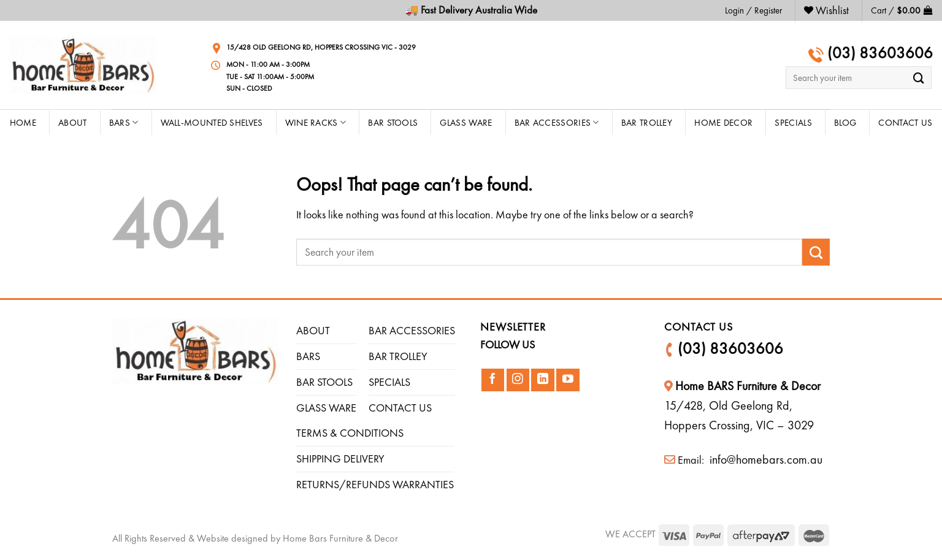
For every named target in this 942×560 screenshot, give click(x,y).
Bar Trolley (647, 123)
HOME (23, 123)
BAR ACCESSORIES (412, 330)
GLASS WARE (326, 408)
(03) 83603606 (878, 53)
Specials (793, 123)
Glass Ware (466, 123)
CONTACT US (905, 123)
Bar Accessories (557, 123)
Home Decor (723, 123)
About (73, 123)
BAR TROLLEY (398, 356)
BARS (308, 356)
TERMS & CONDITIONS (350, 433)
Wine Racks (316, 123)
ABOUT (313, 330)
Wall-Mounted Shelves (212, 123)
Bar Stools (393, 123)
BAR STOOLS (324, 382)
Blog (845, 123)
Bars (124, 123)
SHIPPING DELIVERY (340, 458)
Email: (685, 460)
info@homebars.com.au (764, 459)
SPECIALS (389, 382)
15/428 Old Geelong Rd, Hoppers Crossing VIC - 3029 (321, 47)
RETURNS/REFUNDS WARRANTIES (375, 484)
